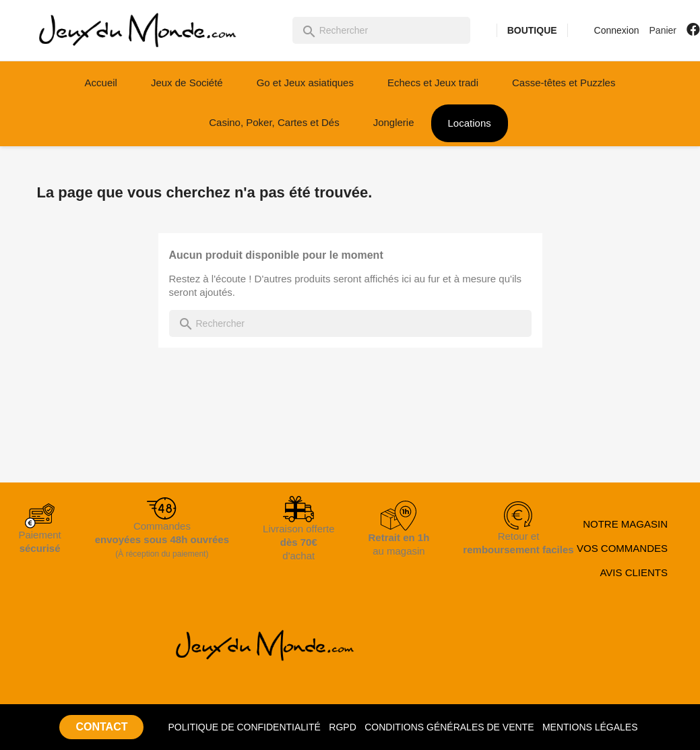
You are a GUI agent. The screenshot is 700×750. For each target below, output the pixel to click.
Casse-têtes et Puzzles (564, 83)
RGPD (342, 727)
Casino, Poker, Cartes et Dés (274, 122)
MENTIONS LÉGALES (590, 727)
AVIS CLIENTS (634, 572)
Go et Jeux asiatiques (305, 83)
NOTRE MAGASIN (625, 524)
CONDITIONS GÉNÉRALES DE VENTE (449, 727)
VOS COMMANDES (622, 548)
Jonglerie (394, 122)
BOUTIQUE (532, 30)
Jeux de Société (187, 83)
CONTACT (101, 727)
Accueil (101, 83)
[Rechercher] (381, 30)
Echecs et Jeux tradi (433, 83)
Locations (470, 123)
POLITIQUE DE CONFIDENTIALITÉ (244, 727)
